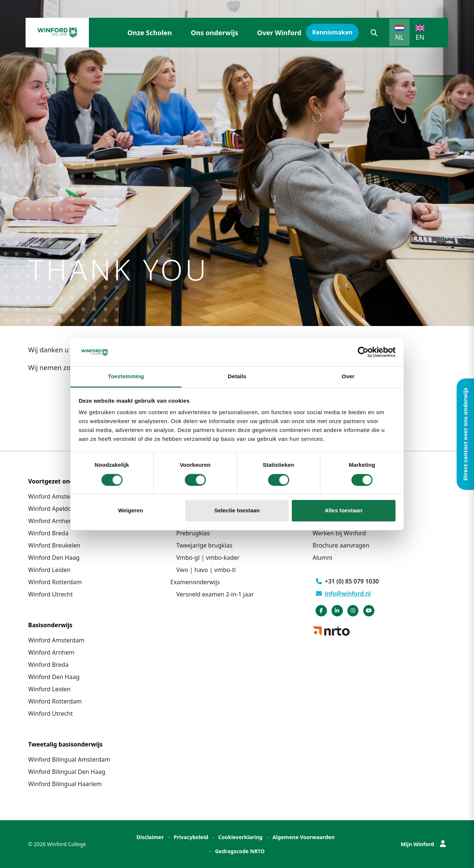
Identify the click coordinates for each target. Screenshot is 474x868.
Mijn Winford (423, 844)
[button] (374, 33)
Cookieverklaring (240, 837)
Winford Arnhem (51, 521)
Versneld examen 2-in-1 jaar (215, 594)
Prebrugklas (193, 533)
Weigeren (131, 511)
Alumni (322, 558)
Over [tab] (348, 377)
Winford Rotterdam (55, 582)
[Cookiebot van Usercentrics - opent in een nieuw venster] (363, 352)
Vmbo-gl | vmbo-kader (208, 558)
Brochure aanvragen (341, 545)
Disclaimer (150, 837)
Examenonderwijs (195, 582)
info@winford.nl (343, 593)
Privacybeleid (191, 837)
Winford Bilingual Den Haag (67, 772)
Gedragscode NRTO (240, 851)
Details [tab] (237, 377)
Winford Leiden (49, 570)
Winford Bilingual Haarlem (65, 784)
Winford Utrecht (51, 594)
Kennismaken (332, 32)
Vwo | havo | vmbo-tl (206, 570)
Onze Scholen (150, 33)
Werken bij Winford (339, 533)
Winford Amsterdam (56, 496)
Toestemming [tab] (126, 377)
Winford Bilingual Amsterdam (69, 759)
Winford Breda (48, 533)
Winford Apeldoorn (55, 509)
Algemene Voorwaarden (304, 837)
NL (399, 37)
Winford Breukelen (54, 545)
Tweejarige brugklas (204, 545)
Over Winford (279, 33)
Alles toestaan (344, 511)
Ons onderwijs (214, 33)
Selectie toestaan (237, 511)
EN (420, 37)
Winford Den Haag (54, 558)
